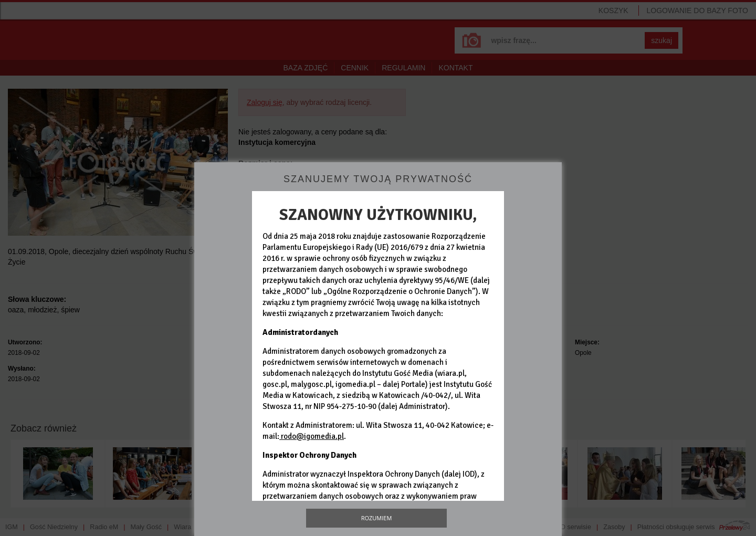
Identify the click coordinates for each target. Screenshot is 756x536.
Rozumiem (377, 518)
